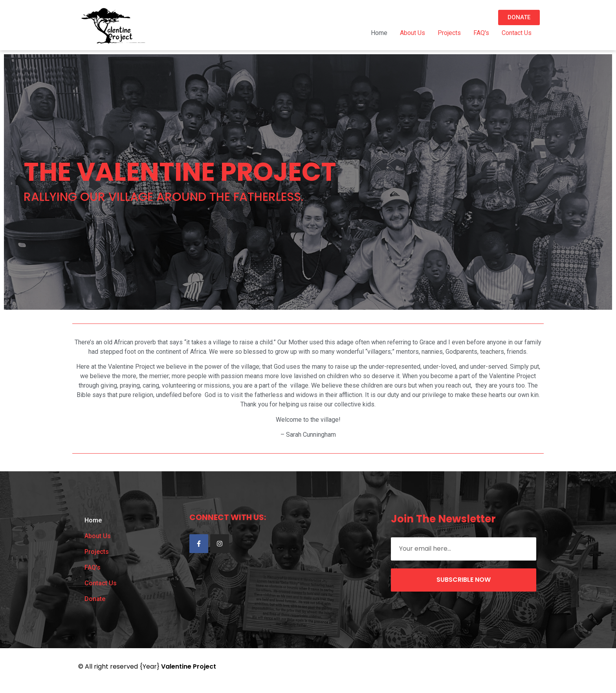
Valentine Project (189, 666)
